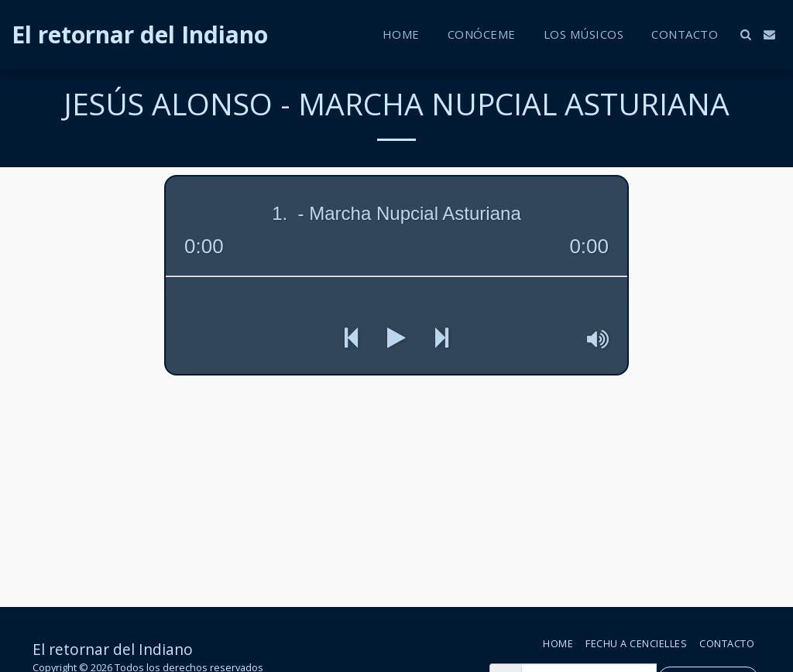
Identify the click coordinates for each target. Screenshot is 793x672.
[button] (745, 34)
